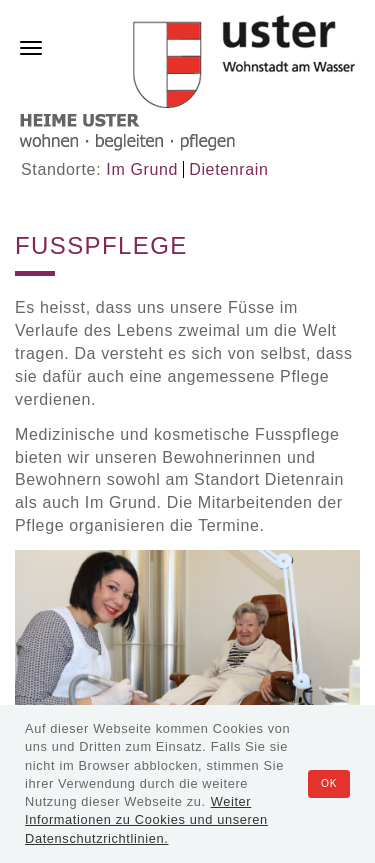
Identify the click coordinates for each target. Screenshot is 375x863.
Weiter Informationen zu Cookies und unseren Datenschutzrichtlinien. (146, 820)
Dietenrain (228, 169)
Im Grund (142, 169)
